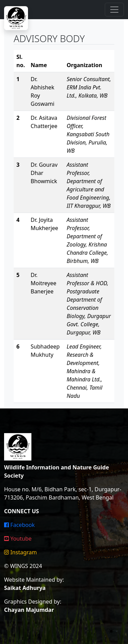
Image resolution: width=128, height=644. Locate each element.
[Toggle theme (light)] (113, 631)
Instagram (20, 552)
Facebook (19, 525)
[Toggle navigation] (114, 10)
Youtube (18, 539)
